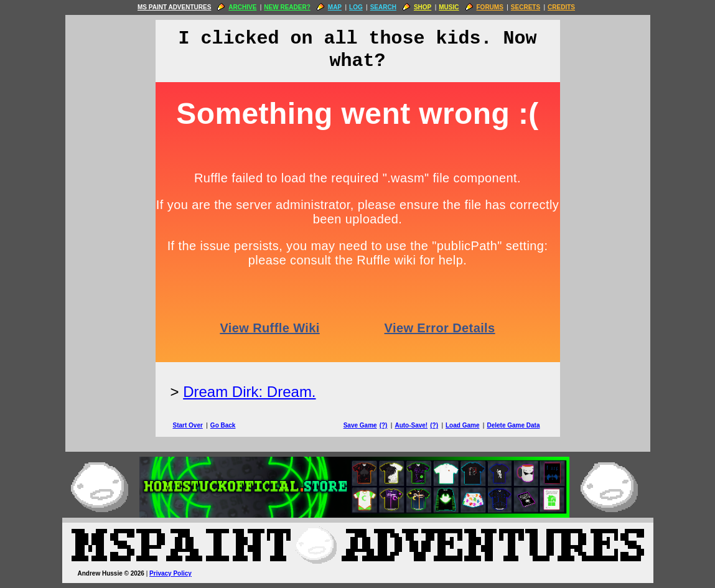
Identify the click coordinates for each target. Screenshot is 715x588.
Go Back (223, 425)
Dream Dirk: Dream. (249, 392)
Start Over (188, 425)
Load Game (462, 425)
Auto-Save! (411, 425)
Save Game (360, 425)
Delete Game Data (513, 425)
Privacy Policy (171, 573)
